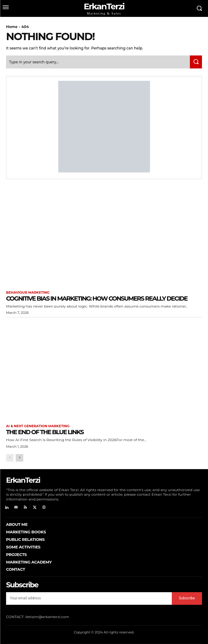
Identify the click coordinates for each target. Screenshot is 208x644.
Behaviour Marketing (28, 293)
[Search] (196, 62)
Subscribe (187, 598)
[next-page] (19, 458)
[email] (89, 598)
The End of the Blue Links (45, 432)
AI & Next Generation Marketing (38, 426)
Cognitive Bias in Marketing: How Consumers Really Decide (97, 298)
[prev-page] (10, 458)
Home (12, 27)
